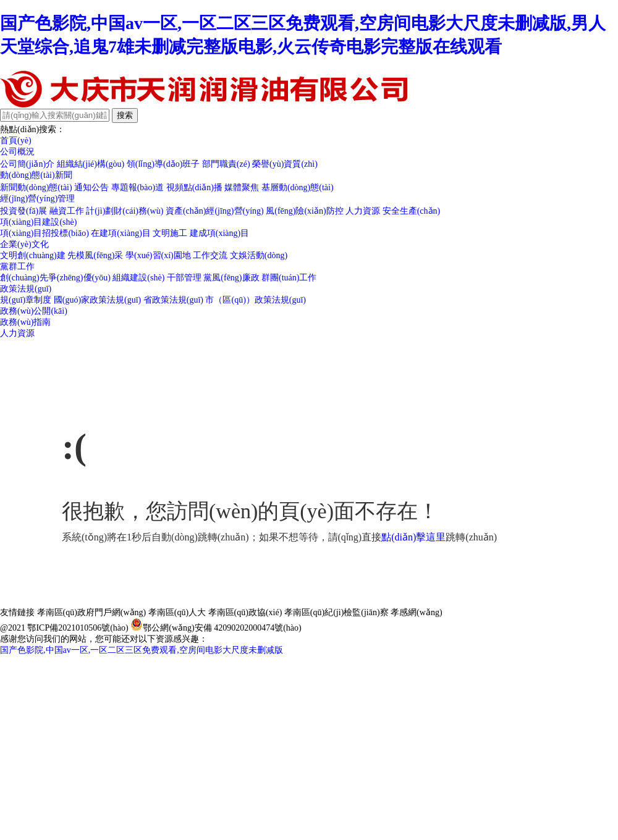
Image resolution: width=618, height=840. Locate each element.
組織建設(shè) (138, 278)
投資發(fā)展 (23, 211)
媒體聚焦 (242, 187)
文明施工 (170, 233)
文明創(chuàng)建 (33, 255)
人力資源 (363, 211)
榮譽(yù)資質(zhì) (285, 164)
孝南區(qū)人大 (177, 612)
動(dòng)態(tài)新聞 (36, 175)
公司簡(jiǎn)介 (27, 164)
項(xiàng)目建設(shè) (38, 222)
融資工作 (67, 211)
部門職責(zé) (226, 164)
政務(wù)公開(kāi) (34, 311)
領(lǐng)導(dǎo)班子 (163, 164)
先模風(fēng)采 (95, 255)
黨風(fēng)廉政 (231, 278)
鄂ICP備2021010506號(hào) (78, 628)
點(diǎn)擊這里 (413, 537)
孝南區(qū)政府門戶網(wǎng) (92, 612)
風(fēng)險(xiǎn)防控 (304, 211)
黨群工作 (17, 267)
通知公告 (91, 187)
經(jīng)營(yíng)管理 (37, 199)
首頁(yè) (16, 141)
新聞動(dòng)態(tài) (36, 187)
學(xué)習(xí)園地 (158, 255)
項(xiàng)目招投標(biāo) (44, 233)
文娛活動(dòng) (259, 255)
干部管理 (184, 278)
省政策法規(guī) (173, 300)
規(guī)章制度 (26, 300)
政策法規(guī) (26, 289)
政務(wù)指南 (25, 322)
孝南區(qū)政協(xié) (245, 612)
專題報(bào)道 (138, 187)
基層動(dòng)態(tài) (298, 187)
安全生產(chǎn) (412, 211)
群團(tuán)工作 (289, 278)
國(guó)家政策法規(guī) (98, 300)
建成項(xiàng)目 (219, 233)
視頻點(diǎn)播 (194, 187)
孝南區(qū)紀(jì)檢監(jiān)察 (337, 612)
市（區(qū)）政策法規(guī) (256, 300)
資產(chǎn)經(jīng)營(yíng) (215, 211)
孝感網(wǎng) (416, 612)
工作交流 (210, 255)
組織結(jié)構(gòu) (91, 164)
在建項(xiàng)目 (121, 233)
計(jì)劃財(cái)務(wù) (125, 211)
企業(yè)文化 (24, 244)
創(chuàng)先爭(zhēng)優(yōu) (55, 278)
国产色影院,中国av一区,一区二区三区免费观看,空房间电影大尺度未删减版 (142, 650)
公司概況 (17, 152)
